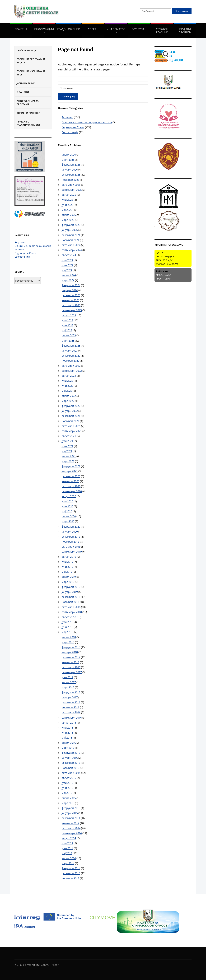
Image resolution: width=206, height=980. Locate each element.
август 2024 (69, 255)
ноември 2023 (70, 300)
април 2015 (69, 798)
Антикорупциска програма (28, 103)
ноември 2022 (70, 361)
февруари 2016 (71, 753)
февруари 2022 (71, 406)
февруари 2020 (71, 527)
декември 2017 (71, 657)
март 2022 (68, 401)
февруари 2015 (71, 808)
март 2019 (68, 582)
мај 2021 (67, 451)
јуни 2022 (67, 386)
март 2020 (68, 521)
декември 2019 (71, 537)
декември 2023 (71, 295)
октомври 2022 (71, 366)
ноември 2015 (70, 768)
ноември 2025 (70, 180)
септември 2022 (72, 371)
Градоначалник (69, 29)
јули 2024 (67, 260)
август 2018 (69, 617)
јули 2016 (67, 728)
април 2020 (69, 516)
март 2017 (68, 687)
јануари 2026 (70, 170)
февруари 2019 (71, 587)
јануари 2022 (70, 411)
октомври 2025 (71, 185)
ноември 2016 (70, 707)
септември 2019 (72, 552)
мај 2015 (67, 793)
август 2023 (69, 315)
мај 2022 (67, 391)
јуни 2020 (67, 506)
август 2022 (69, 376)
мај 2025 (67, 210)
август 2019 (69, 557)
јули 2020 (67, 501)
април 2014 (69, 858)
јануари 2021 (70, 471)
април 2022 (69, 396)
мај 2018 (67, 632)
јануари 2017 (70, 697)
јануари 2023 (70, 351)
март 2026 (68, 160)
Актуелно (20, 242)
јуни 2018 (67, 627)
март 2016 (68, 748)
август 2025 (69, 195)
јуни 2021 (67, 446)
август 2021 (69, 436)
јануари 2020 (70, 532)
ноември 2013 (70, 878)
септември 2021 (72, 431)
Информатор (116, 29)
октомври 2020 (71, 486)
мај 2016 (67, 738)
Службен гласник (162, 31)
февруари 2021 (71, 466)
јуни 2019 (67, 567)
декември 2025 (71, 175)
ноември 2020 (70, 481)
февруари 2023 (71, 346)
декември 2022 (71, 356)
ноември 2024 (70, 240)
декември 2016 (71, 702)
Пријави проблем (185, 31)
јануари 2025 (70, 230)
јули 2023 (67, 320)
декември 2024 (71, 235)
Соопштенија (22, 257)
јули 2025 (67, 200)
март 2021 (68, 461)
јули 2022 (67, 381)
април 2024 (69, 275)
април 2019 (69, 577)
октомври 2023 (71, 305)
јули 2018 (67, 622)
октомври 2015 (71, 773)
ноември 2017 (70, 662)
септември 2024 (72, 250)
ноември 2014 (70, 823)
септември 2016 (72, 718)
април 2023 (69, 335)
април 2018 (69, 637)
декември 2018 (71, 597)
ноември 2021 (70, 421)
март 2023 (68, 341)
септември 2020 (72, 491)
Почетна (21, 29)
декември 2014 (71, 818)
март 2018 (68, 642)
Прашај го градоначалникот (28, 123)
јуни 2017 (67, 677)
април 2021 (69, 456)
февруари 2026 (71, 165)
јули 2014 (67, 843)
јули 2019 (67, 562)
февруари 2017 (71, 692)
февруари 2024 (71, 285)
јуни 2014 (67, 848)
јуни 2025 (67, 205)
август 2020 (69, 496)
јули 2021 (67, 441)
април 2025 (69, 215)
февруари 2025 (71, 225)
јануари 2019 (70, 592)
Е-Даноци (23, 92)
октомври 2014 (71, 828)
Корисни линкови (28, 113)
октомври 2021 (71, 426)
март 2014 (68, 863)
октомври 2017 (71, 667)
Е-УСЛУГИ (138, 29)
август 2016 (69, 723)
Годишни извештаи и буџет (31, 73)
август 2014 (69, 838)
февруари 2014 (71, 868)
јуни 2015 (67, 788)
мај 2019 (67, 572)
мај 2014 (67, 853)
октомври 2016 (71, 712)
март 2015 (68, 803)
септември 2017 (72, 672)
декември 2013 (71, 873)
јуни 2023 (67, 325)
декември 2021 (71, 416)
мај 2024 (67, 270)
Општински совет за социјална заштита (87, 122)
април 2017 (69, 682)
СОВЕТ (92, 29)
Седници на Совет (25, 253)
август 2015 (69, 778)
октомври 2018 (71, 607)
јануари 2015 (70, 813)
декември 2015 (71, 763)
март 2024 (68, 280)
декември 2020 (71, 476)
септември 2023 (72, 310)
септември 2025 (72, 190)
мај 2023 (67, 330)
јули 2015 (67, 783)
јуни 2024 (67, 265)
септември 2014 (72, 833)
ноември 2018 (70, 602)
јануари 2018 (70, 652)
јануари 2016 (70, 758)
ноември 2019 (70, 542)
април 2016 (69, 743)
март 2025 (68, 220)
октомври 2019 (71, 547)
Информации (44, 29)
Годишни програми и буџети (31, 61)
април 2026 (69, 155)
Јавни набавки (26, 83)
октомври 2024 (71, 245)
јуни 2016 (67, 733)
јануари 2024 (70, 290)
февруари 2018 (71, 647)
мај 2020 (67, 511)
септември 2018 (72, 612)
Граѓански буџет (27, 50)
